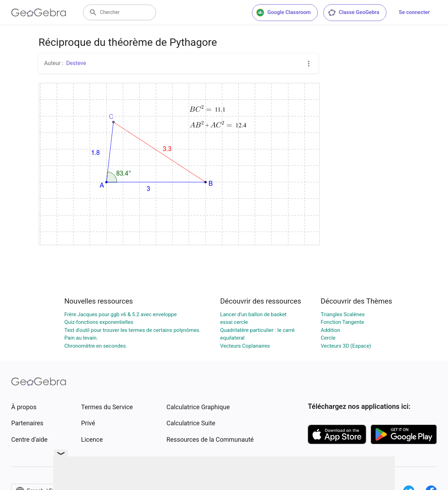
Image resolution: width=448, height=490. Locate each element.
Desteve (76, 63)
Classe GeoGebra (353, 13)
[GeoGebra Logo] (39, 13)
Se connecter (414, 12)
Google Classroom (283, 13)
